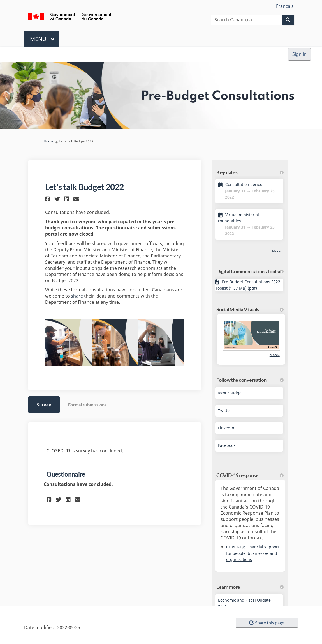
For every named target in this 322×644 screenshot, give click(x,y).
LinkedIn (226, 428)
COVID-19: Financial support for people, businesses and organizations (253, 553)
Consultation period (244, 184)
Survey (44, 405)
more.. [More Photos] (275, 355)
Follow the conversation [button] (250, 380)
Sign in (299, 54)
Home (48, 141)
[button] (48, 199)
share (77, 296)
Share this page (267, 623)
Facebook (227, 445)
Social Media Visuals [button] (250, 309)
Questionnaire (66, 474)
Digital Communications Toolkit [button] (250, 271)
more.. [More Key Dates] (277, 251)
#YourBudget (231, 393)
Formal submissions (87, 405)
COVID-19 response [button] (250, 475)
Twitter (225, 410)
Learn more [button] (250, 587)
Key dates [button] (250, 172)
